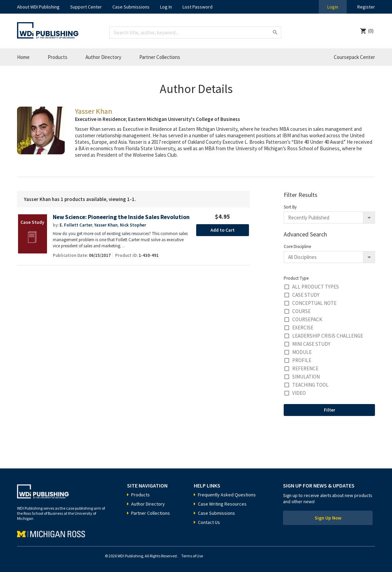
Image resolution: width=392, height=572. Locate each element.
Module (302, 352)
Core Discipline (297, 246)
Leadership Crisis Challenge (328, 336)
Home (23, 57)
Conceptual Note (314, 303)
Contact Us (209, 522)
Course (301, 311)
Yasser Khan (106, 225)
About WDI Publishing (38, 7)
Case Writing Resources (222, 504)
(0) (371, 31)
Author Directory (103, 57)
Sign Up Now (328, 518)
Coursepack (307, 319)
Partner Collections (160, 57)
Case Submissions (131, 7)
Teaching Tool (310, 385)
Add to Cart (223, 230)
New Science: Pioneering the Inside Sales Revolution (121, 217)
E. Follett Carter (76, 225)
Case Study (306, 295)
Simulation (306, 377)
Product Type (296, 278)
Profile (302, 360)
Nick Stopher (133, 225)
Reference (305, 368)
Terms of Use (192, 556)
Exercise (303, 328)
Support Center (86, 7)
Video (299, 393)
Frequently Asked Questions (227, 495)
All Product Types (316, 287)
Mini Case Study (311, 344)
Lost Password (198, 7)
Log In (166, 7)
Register (366, 7)
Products (58, 57)
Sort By (290, 207)
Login (333, 7)
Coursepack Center (354, 57)
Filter (330, 410)
